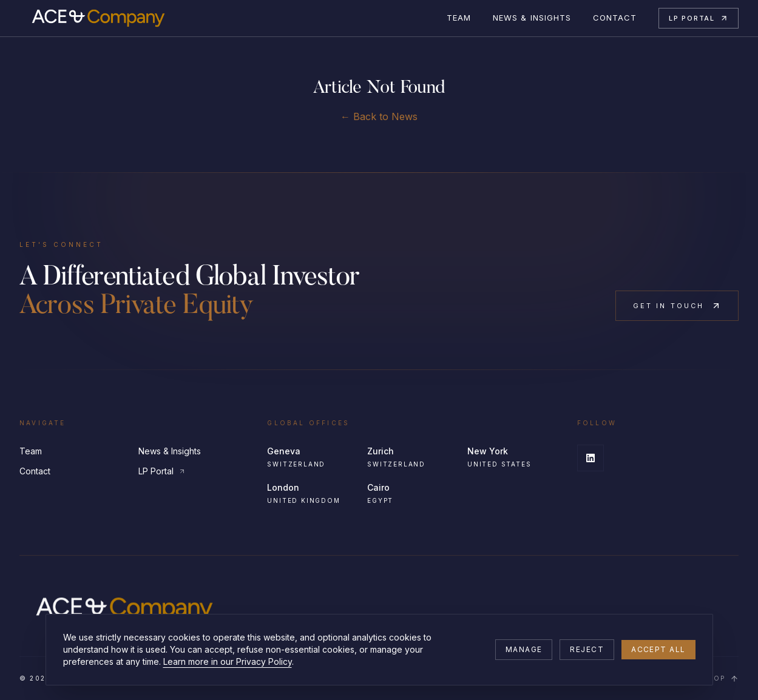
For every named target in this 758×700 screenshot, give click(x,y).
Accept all (658, 649)
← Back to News (379, 116)
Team (459, 18)
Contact (615, 18)
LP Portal (699, 18)
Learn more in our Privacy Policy (228, 661)
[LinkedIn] (590, 458)
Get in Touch (677, 306)
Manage (524, 649)
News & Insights (532, 18)
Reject (587, 649)
